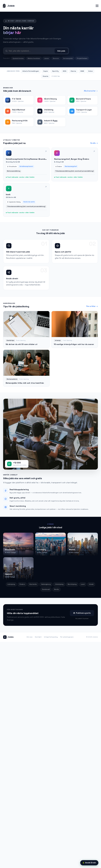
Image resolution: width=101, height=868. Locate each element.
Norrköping (72, 584)
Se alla (94, 143)
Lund (83, 584)
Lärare (46, 58)
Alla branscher (91, 91)
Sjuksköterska (18, 58)
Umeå (91, 584)
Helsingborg (46, 584)
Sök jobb (61, 51)
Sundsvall (46, 589)
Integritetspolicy (51, 637)
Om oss (30, 637)
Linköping (11, 584)
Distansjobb (68, 58)
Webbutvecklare (34, 58)
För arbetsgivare (67, 637)
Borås (57, 589)
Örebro (22, 584)
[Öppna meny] (97, 6)
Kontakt (38, 637)
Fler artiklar (92, 306)
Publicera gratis (82, 613)
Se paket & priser (82, 618)
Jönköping (59, 584)
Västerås (33, 584)
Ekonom (56, 58)
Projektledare (82, 58)
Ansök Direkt (89, 863)
